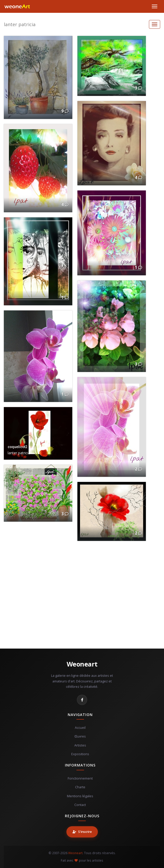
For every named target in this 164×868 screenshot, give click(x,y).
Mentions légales (80, 796)
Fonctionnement (80, 778)
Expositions (80, 754)
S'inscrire (82, 832)
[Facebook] (82, 700)
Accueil (80, 728)
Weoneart (82, 664)
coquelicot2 (17, 447)
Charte (80, 787)
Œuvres (80, 736)
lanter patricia (20, 24)
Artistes (80, 745)
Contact (80, 805)
